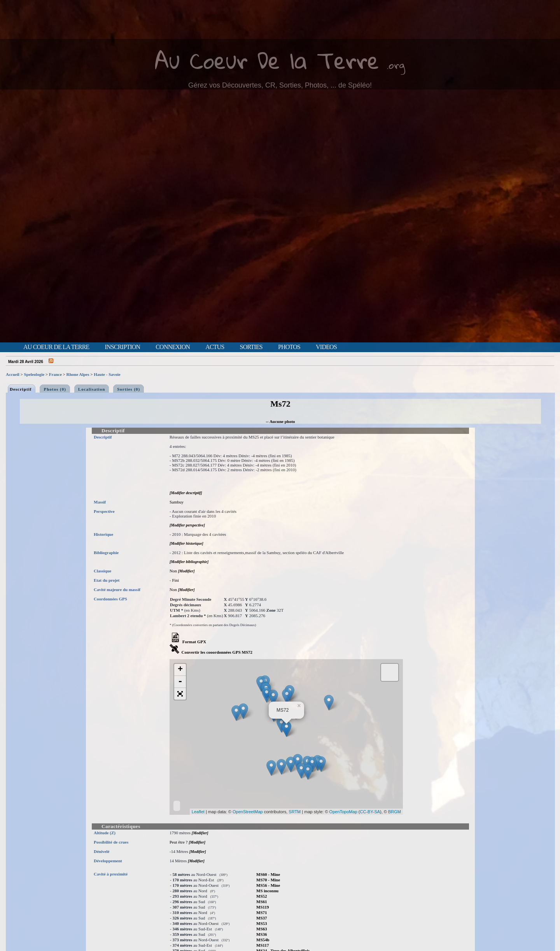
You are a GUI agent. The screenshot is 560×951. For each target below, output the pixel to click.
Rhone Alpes (78, 374)
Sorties (251, 347)
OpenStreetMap (248, 812)
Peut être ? (178, 842)
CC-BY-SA (370, 812)
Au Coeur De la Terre (267, 60)
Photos (289, 347)
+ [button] (180, 670)
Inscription (122, 347)
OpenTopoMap (343, 812)
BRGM (395, 812)
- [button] (180, 682)
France (55, 374)
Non (173, 571)
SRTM (295, 812)
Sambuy (177, 502)
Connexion (173, 347)
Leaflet (198, 812)
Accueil (13, 374)
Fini (175, 580)
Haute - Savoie (107, 374)
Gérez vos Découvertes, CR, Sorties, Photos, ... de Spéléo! (280, 85)
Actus (215, 347)
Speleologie (34, 374)
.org (396, 65)
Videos (326, 347)
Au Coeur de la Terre (56, 347)
